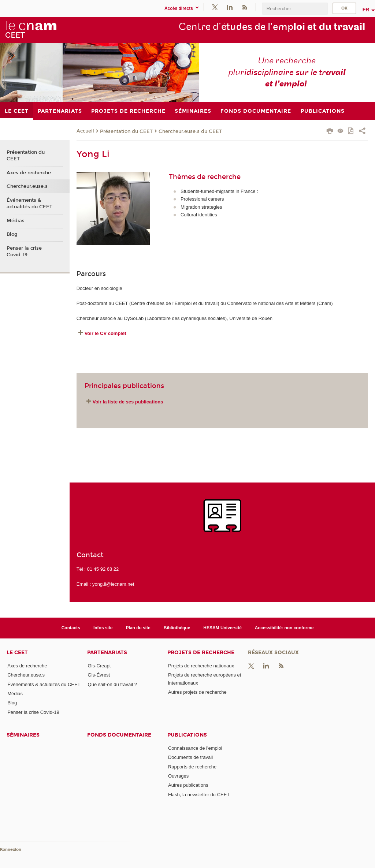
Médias (16, 221)
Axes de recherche (29, 173)
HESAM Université (222, 628)
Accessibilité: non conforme (284, 628)
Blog (12, 234)
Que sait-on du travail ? (112, 684)
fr (366, 10)
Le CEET (17, 653)
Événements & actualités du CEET (29, 204)
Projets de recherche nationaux (201, 666)
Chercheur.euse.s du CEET (190, 131)
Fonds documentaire (119, 735)
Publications (187, 735)
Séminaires (23, 735)
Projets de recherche (201, 653)
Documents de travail (190, 757)
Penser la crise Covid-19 (24, 252)
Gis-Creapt (99, 666)
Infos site (103, 628)
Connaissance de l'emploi (195, 748)
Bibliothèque (177, 628)
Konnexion (11, 850)
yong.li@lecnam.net (113, 584)
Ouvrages (178, 776)
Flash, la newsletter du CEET (199, 795)
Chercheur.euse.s (27, 186)
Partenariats (107, 653)
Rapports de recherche (192, 767)
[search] (295, 9)
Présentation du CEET (126, 131)
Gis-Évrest (99, 675)
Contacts (71, 628)
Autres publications (188, 785)
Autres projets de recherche (197, 692)
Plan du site (138, 628)
